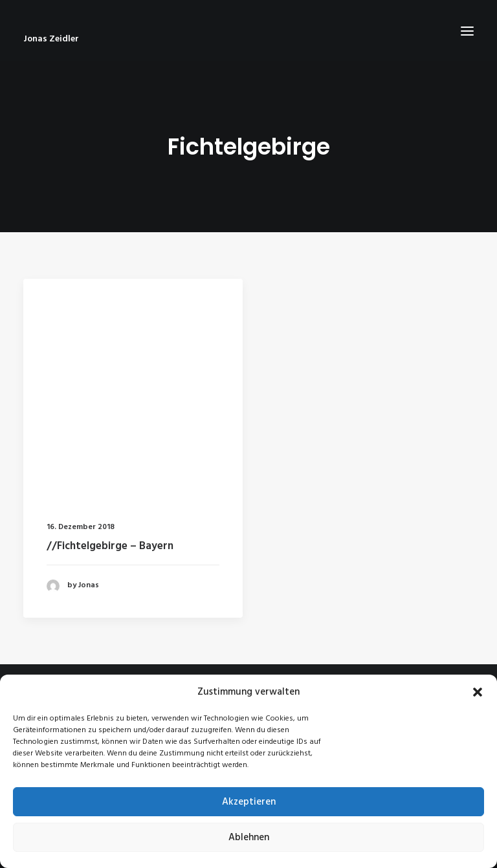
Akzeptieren (249, 802)
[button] (478, 692)
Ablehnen (249, 838)
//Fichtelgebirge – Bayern (110, 546)
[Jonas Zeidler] (248, 39)
